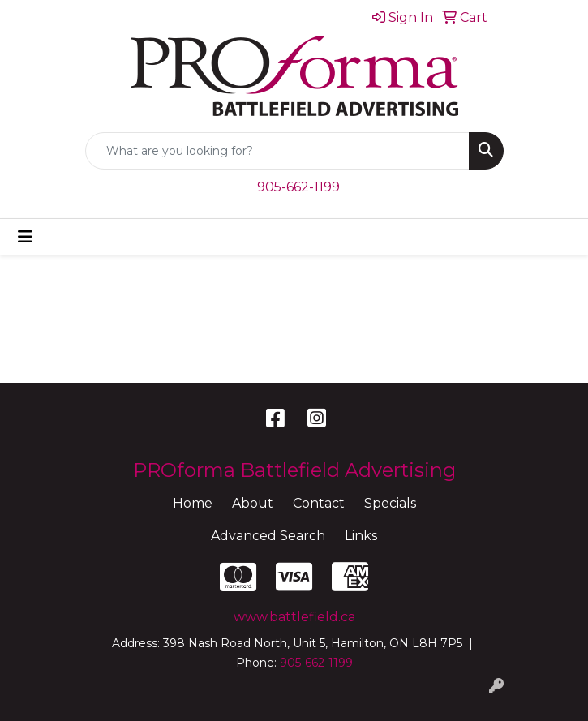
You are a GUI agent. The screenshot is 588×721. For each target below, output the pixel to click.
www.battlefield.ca (294, 617)
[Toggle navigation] (25, 237)
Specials (390, 503)
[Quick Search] (277, 151)
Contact (319, 503)
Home (193, 503)
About (253, 503)
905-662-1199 (298, 187)
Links (361, 536)
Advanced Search (268, 536)
